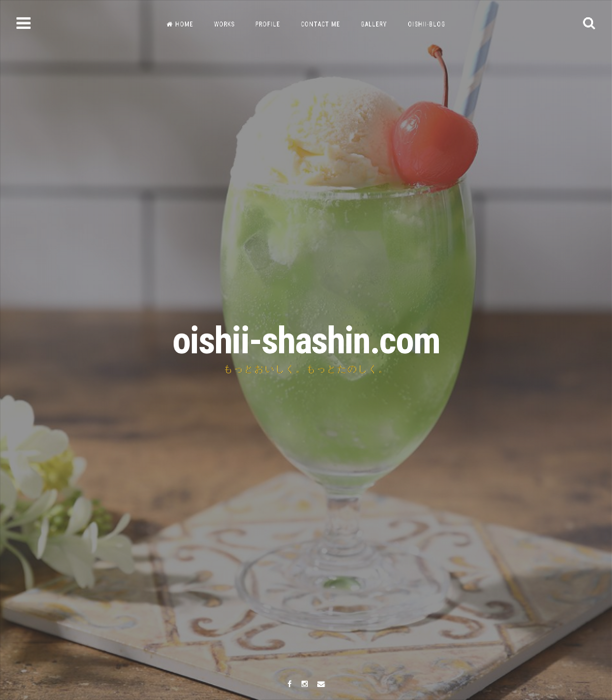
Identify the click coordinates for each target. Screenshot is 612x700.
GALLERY (374, 24)
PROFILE (268, 24)
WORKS (224, 24)
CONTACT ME (320, 24)
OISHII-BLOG (427, 24)
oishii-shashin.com (306, 341)
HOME (180, 24)
